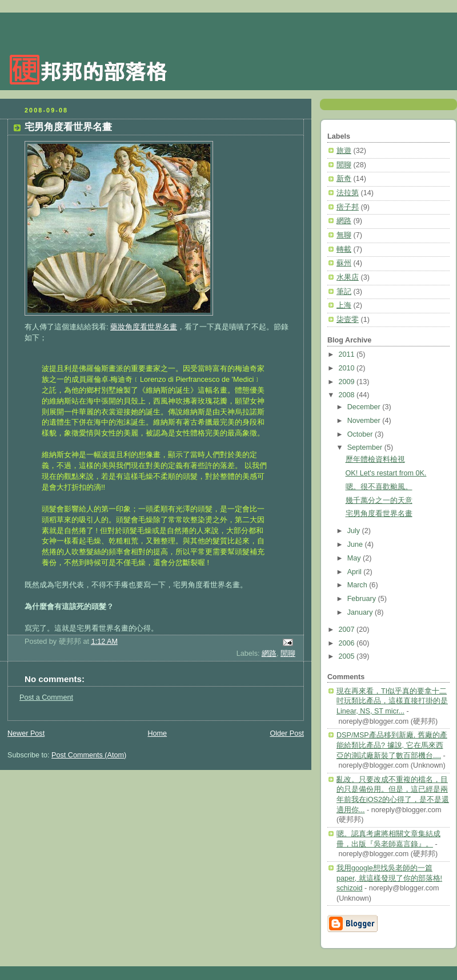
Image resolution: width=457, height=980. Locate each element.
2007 (348, 630)
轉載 (344, 249)
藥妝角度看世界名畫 (144, 327)
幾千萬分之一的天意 (379, 501)
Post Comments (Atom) (89, 755)
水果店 (348, 277)
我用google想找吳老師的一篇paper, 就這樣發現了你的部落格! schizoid (389, 878)
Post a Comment (46, 697)
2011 (348, 354)
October (361, 434)
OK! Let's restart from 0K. (386, 473)
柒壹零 (348, 320)
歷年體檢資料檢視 (375, 459)
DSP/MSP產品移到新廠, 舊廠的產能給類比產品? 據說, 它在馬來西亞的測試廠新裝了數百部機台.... (392, 745)
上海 (344, 305)
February (363, 599)
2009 (348, 382)
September (366, 447)
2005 (348, 656)
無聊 (344, 235)
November (365, 421)
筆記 (344, 292)
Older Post (287, 733)
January (361, 612)
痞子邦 (348, 207)
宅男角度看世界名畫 (68, 127)
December (365, 407)
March (358, 585)
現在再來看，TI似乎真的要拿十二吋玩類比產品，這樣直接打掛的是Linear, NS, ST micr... (392, 701)
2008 (348, 395)
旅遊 (344, 151)
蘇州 (344, 263)
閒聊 (288, 654)
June (356, 545)
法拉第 (348, 193)
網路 (269, 654)
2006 (348, 643)
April (356, 572)
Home (157, 733)
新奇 (344, 179)
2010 (348, 368)
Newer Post (26, 733)
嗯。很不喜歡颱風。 (379, 487)
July (355, 531)
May (355, 558)
